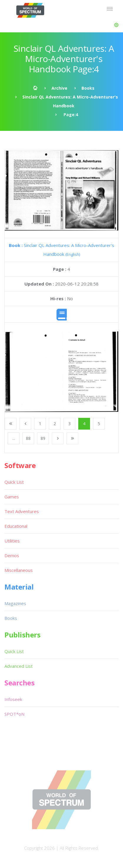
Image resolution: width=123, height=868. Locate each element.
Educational (16, 526)
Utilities (12, 541)
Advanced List (19, 666)
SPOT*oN (14, 714)
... (14, 438)
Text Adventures (22, 511)
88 (28, 438)
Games (12, 497)
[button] (116, 25)
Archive (59, 88)
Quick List (14, 482)
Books (88, 88)
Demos (12, 555)
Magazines (15, 603)
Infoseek (13, 699)
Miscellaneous (19, 570)
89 (43, 438)
